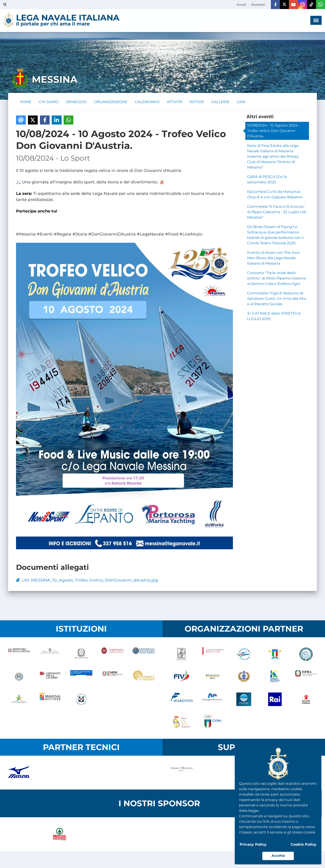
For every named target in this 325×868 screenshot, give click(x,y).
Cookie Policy (304, 844)
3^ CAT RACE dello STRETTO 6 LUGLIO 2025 (274, 316)
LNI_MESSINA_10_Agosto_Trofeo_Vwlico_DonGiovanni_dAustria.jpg (87, 580)
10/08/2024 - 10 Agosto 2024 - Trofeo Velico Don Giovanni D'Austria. (274, 131)
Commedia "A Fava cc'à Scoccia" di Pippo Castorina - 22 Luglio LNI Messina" (277, 212)
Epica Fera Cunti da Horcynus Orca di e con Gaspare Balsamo (275, 194)
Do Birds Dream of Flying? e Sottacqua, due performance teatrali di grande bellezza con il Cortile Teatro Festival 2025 (275, 235)
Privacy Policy (253, 844)
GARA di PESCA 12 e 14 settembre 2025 (267, 179)
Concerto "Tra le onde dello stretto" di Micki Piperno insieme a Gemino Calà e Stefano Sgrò (277, 278)
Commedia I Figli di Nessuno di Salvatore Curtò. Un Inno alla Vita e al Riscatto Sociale (277, 299)
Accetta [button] (278, 856)
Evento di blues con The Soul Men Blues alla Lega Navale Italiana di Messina (273, 258)
